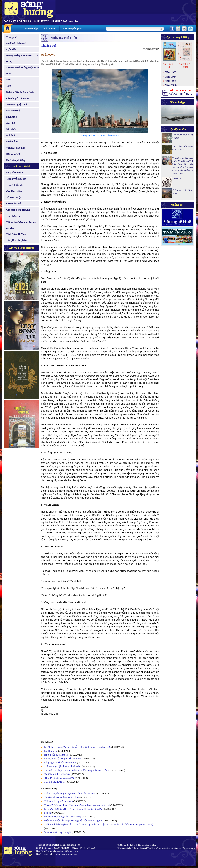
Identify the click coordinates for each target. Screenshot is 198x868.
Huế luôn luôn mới (16, 43)
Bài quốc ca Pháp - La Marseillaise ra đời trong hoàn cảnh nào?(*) (78, 770)
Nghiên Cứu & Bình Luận (20, 92)
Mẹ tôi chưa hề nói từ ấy (57, 774)
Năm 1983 (171, 72)
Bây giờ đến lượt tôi (55, 782)
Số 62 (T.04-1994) (185, 65)
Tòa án (47, 813)
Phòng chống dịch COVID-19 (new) (22, 59)
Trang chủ (12, 37)
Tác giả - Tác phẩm (17, 240)
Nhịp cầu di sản (15, 172)
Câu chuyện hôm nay (18, 98)
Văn (8, 80)
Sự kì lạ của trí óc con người (59, 778)
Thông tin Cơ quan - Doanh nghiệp (21, 225)
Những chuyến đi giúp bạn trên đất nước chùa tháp (70, 793)
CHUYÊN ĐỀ (14, 203)
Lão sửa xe (177, 178)
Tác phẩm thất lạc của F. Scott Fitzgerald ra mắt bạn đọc (73, 809)
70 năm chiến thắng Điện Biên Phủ (23, 71)
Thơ (9, 86)
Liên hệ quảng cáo (72, 29)
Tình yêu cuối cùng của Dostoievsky (63, 817)
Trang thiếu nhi (15, 185)
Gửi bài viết (50, 29)
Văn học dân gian (16, 148)
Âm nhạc (11, 123)
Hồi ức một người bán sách (58, 801)
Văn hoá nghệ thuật (17, 104)
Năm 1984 (171, 77)
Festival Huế (13, 111)
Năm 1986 (171, 85)
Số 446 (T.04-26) (169, 65)
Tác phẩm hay (14, 216)
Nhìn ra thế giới (22, 166)
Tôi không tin (51, 751)
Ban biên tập (31, 29)
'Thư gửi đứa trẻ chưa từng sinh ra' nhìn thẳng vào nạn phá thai (77, 805)
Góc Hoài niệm (14, 191)
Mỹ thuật (11, 135)
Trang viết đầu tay (16, 179)
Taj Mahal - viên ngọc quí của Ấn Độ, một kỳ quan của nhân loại (77, 747)
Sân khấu (11, 129)
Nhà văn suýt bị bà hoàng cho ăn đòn (62, 766)
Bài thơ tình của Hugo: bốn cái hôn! (62, 759)
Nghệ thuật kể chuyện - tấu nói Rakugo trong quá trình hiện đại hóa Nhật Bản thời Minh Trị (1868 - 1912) (98, 824)
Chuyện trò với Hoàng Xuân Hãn (61, 797)
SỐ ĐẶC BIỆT (14, 197)
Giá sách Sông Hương (18, 210)
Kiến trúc (11, 117)
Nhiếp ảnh (12, 142)
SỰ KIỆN (11, 49)
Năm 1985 (171, 81)
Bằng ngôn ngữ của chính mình (60, 762)
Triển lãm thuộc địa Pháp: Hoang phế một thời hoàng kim (73, 820)
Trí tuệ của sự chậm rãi (56, 755)
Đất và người (13, 154)
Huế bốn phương (16, 160)
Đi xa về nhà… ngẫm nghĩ (57, 832)
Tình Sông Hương (16, 234)
